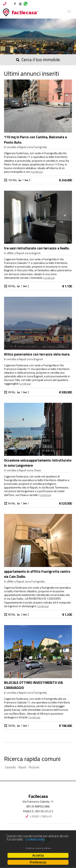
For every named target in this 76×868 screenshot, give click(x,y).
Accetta (38, 855)
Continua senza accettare (38, 848)
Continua (37, 172)
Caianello (10, 767)
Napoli (22, 767)
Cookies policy (35, 839)
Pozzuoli (34, 767)
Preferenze (38, 862)
